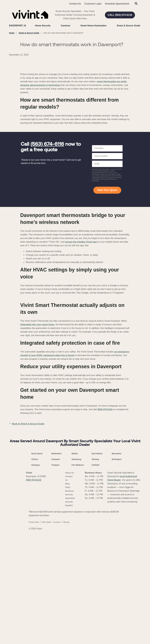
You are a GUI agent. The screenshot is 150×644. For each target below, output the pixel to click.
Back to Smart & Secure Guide (27, 483)
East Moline (97, 561)
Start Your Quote (107, 249)
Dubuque (36, 573)
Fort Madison (78, 573)
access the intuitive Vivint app (81, 301)
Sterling (95, 567)
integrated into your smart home (37, 383)
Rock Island (37, 561)
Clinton (35, 567)
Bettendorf (56, 561)
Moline (75, 561)
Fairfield (95, 573)
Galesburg (76, 567)
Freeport (55, 573)
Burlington (117, 567)
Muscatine (116, 561)
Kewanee (56, 567)
